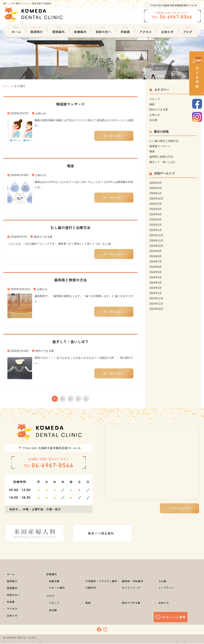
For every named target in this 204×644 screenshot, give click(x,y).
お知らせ (167, 30)
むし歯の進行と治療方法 (164, 141)
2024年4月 (156, 277)
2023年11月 (156, 304)
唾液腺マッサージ (160, 146)
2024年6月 (156, 267)
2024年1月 (156, 293)
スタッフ (155, 99)
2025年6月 (156, 209)
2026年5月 (156, 183)
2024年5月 (156, 272)
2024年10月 (156, 246)
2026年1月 (156, 193)
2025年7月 (156, 204)
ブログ (188, 30)
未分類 (153, 120)
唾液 (152, 151)
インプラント (166, 588)
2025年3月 (156, 220)
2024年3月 (156, 283)
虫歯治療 (54, 581)
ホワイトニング (131, 588)
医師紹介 (37, 30)
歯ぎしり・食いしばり (163, 162)
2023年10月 (156, 309)
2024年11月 (156, 241)
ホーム (16, 30)
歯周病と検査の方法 (161, 157)
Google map (182, 509)
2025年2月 (156, 225)
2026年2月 (156, 188)
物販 (152, 104)
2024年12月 (156, 235)
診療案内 (80, 30)
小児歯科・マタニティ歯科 (101, 581)
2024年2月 (156, 288)
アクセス (146, 30)
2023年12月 (156, 298)
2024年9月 (156, 251)
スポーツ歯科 (57, 588)
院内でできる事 (43, 237)
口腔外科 (91, 588)
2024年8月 (156, 256)
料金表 (125, 30)
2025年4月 (156, 214)
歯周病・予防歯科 (133, 581)
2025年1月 (156, 230)
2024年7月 (156, 262)
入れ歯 (162, 581)
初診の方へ (104, 30)
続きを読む (117, 136)
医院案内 (58, 30)
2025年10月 (156, 199)
